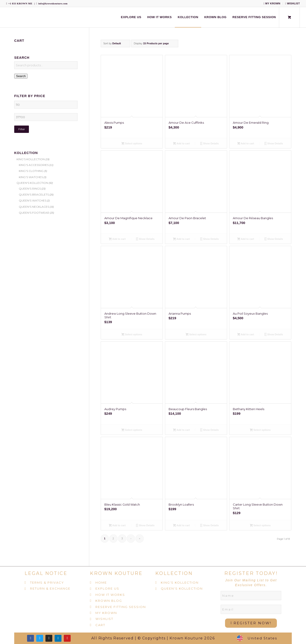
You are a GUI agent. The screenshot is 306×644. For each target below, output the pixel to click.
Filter (22, 129)
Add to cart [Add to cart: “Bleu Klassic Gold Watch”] (117, 526)
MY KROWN (272, 3)
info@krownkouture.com (53, 3)
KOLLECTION (174, 573)
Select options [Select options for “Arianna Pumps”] (196, 335)
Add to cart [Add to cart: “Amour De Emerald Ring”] (246, 144)
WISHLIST (292, 3)
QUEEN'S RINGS (30, 189)
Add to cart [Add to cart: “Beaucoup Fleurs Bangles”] (181, 430)
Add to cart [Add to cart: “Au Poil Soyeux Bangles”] (246, 335)
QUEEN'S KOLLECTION (32, 183)
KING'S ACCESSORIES (34, 165)
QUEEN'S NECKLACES (34, 207)
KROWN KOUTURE (116, 573)
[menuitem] (272, 4)
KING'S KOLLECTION (31, 159)
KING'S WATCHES (31, 177)
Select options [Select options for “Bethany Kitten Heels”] (260, 430)
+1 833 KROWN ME (20, 3)
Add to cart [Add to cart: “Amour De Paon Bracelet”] (181, 239)
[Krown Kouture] (6, 17)
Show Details (210, 144)
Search (21, 76)
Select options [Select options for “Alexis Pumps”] (132, 144)
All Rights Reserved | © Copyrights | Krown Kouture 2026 (153, 638)
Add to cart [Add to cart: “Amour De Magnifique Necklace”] (117, 239)
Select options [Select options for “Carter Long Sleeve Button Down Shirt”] (260, 526)
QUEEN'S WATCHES (33, 200)
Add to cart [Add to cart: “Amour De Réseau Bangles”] (246, 239)
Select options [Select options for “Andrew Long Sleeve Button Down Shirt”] (132, 335)
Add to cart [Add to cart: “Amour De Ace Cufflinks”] (181, 144)
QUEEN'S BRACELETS (34, 195)
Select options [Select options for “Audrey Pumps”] (132, 430)
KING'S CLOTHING (31, 171)
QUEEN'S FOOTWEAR (34, 213)
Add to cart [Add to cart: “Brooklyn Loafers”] (181, 526)
